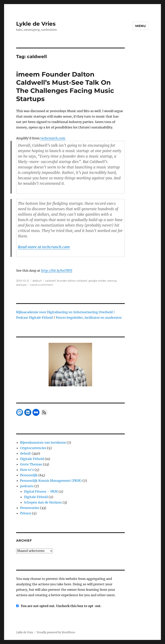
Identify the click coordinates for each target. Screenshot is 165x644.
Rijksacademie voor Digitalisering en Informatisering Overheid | (65, 312)
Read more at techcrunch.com (44, 247)
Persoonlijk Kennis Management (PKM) (51, 481)
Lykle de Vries (36, 24)
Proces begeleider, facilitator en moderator (89, 318)
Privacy (26, 513)
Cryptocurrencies (33, 448)
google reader (97, 281)
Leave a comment (41, 285)
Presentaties (30, 508)
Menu (141, 26)
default (37, 281)
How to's (27, 470)
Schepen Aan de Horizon (43, 502)
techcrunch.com (53, 138)
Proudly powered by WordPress (56, 632)
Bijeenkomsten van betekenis (43, 442)
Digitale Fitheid (32, 459)
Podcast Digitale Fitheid (34, 318)
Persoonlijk (29, 475)
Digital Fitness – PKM (41, 491)
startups (21, 285)
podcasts (27, 486)
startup (112, 281)
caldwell (50, 281)
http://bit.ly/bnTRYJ (57, 271)
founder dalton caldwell (72, 281)
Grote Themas (31, 464)
